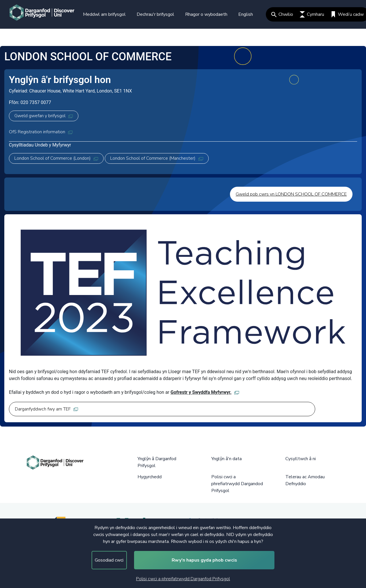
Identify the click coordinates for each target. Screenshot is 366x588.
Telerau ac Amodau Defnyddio (305, 480)
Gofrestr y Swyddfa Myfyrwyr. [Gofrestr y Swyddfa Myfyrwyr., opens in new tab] (205, 392)
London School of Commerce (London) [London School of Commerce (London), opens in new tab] (56, 158)
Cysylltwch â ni (301, 459)
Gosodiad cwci (109, 560)
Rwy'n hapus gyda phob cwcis (204, 560)
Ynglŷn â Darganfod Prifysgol (157, 462)
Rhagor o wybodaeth (206, 14)
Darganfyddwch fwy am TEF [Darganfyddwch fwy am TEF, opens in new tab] (47, 409)
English (246, 14)
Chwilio (282, 14)
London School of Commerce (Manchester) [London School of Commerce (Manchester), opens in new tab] (157, 158)
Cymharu (312, 14)
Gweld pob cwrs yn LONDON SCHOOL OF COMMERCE (291, 194)
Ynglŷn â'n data (226, 459)
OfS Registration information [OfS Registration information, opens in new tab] (41, 132)
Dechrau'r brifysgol (155, 14)
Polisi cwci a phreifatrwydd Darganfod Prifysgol (183, 579)
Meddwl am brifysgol (104, 14)
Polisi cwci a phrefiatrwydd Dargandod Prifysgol (237, 484)
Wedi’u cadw (347, 14)
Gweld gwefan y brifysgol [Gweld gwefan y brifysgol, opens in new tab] (44, 116)
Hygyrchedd (150, 477)
